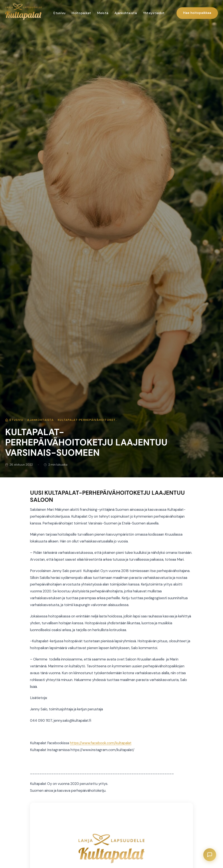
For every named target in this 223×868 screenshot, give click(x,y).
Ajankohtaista (126, 13)
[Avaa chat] (210, 855)
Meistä (103, 13)
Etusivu (59, 13)
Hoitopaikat (81, 13)
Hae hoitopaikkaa (197, 13)
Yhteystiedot (154, 13)
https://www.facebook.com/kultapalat (101, 743)
